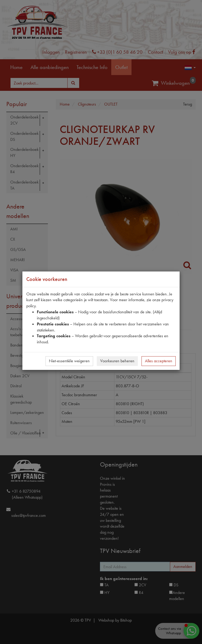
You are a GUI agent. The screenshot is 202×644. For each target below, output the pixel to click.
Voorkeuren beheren (117, 361)
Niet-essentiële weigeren (69, 361)
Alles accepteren (159, 361)
